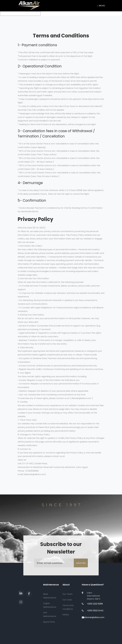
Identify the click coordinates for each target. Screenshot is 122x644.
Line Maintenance (50, 614)
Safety (66, 615)
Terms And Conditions (68, 607)
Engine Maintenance (50, 605)
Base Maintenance (50, 596)
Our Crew (67, 600)
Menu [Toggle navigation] (101, 6)
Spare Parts (49, 622)
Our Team (67, 594)
